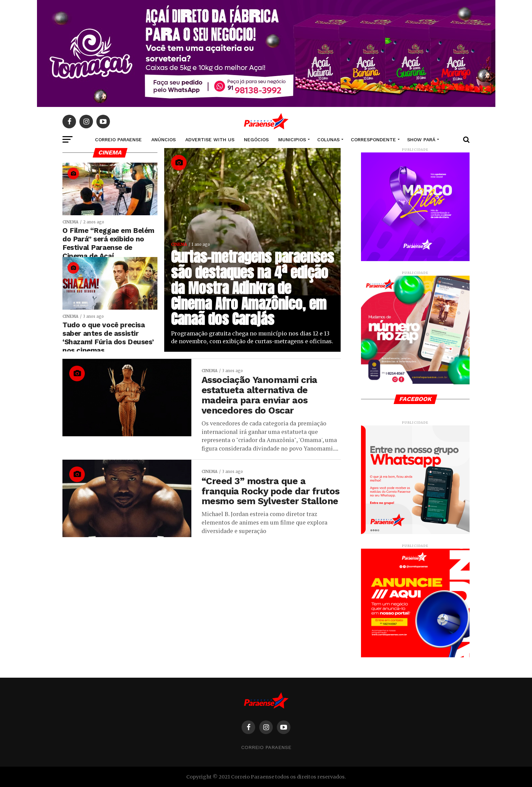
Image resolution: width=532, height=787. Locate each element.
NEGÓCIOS (256, 140)
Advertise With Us (210, 140)
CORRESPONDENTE (373, 140)
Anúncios (164, 140)
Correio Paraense (266, 747)
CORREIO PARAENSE (118, 140)
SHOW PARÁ (421, 140)
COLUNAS (328, 140)
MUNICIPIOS (292, 140)
